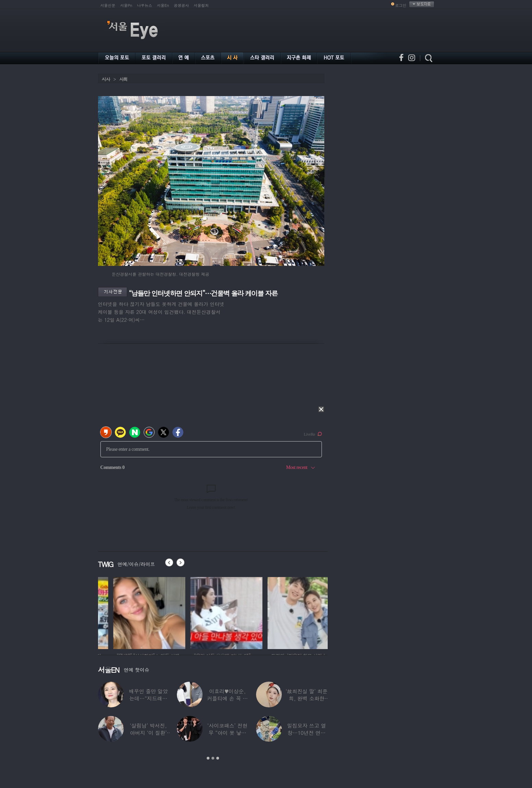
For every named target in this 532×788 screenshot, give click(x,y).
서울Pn (126, 5)
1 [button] (208, 758)
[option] (132, 612)
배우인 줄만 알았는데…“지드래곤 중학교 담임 (148, 698)
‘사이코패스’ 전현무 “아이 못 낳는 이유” (227, 733)
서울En (163, 5)
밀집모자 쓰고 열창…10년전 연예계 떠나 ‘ (306, 733)
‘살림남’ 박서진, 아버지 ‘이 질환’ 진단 (148, 733)
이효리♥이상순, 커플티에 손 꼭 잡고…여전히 (227, 698)
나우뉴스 (145, 5)
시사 (106, 79)
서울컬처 (201, 5)
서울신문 (108, 5)
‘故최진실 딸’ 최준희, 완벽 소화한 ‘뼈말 (306, 698)
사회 (123, 79)
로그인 (401, 5)
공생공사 (181, 5)
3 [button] (218, 758)
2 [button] (213, 758)
